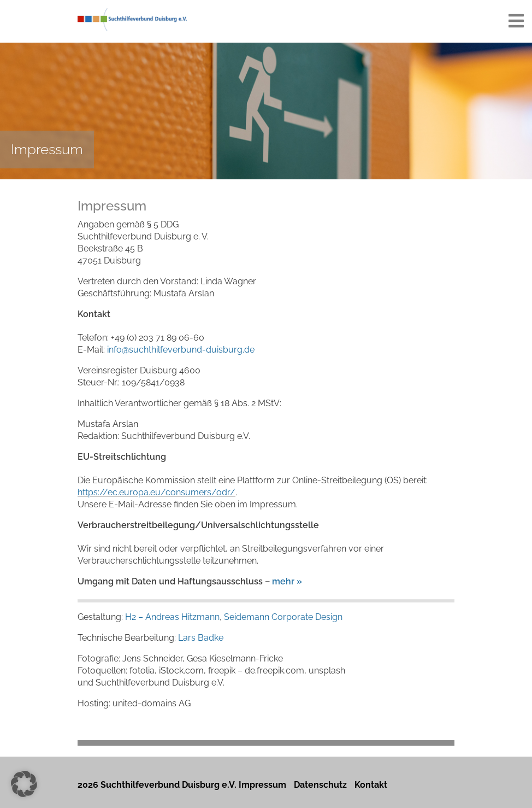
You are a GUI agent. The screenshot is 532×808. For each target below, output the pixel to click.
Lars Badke (201, 638)
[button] (24, 784)
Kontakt (371, 785)
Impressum (262, 785)
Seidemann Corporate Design (283, 617)
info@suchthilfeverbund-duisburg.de (181, 350)
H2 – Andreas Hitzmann (172, 617)
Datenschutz (320, 785)
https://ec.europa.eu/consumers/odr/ (156, 492)
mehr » (287, 581)
